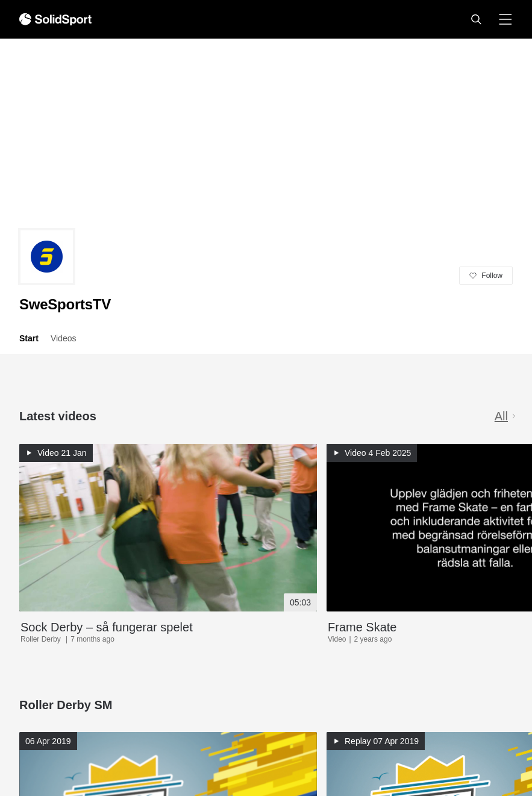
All (506, 416)
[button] (476, 19)
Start (29, 338)
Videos (64, 338)
